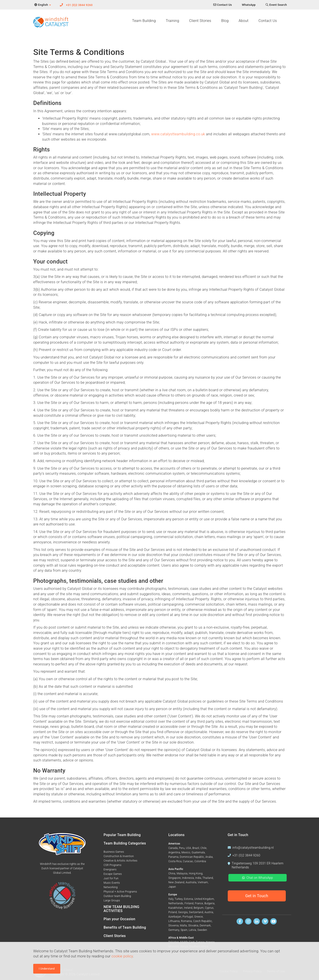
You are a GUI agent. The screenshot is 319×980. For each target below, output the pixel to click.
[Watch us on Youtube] (273, 921)
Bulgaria (209, 903)
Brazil (196, 848)
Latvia (192, 930)
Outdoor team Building (117, 896)
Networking (111, 887)
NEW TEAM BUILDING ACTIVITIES (122, 909)
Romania (186, 921)
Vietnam (203, 882)
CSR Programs (113, 865)
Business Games (114, 852)
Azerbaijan (175, 917)
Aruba (209, 857)
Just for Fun (111, 878)
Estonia (188, 899)
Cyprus (209, 908)
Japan (172, 887)
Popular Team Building (122, 835)
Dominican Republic (192, 857)
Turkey (179, 899)
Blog (225, 21)
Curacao (188, 861)
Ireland (188, 908)
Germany (174, 930)
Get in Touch (257, 896)
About (244, 21)
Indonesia (188, 878)
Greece (199, 917)
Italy (171, 899)
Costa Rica (175, 861)
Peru (182, 848)
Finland (189, 903)
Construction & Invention (119, 856)
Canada (173, 848)
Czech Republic (203, 921)
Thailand (208, 878)
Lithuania (174, 921)
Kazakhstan (176, 908)
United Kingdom (204, 899)
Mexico (186, 852)
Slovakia (193, 926)
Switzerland (196, 912)
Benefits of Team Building (125, 927)
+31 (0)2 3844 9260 (79, 5)
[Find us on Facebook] (240, 921)
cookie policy (122, 956)
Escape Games (113, 874)
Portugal (188, 917)
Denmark (205, 926)
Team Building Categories (125, 843)
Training (172, 21)
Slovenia (173, 926)
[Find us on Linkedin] (257, 921)
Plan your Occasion (120, 919)
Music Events (112, 883)
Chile (203, 848)
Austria (209, 912)
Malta (183, 926)
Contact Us (268, 21)
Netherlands (176, 903)
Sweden (202, 930)
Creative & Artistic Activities (121, 861)
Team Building (144, 21)
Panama (173, 857)
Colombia (200, 861)
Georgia (183, 912)
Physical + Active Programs (120, 892)
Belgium (199, 908)
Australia (191, 882)
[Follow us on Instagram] (248, 921)
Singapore (175, 878)
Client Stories (200, 21)
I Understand (47, 969)
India (198, 878)
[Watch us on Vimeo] (265, 921)
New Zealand (176, 882)
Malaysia (182, 873)
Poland (173, 912)
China (172, 873)
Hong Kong (195, 873)
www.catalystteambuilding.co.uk (178, 134)
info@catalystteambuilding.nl (253, 848)
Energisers (110, 870)
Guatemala (198, 852)
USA (188, 848)
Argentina (174, 852)
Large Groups (112, 901)
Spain (184, 930)
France (199, 903)
